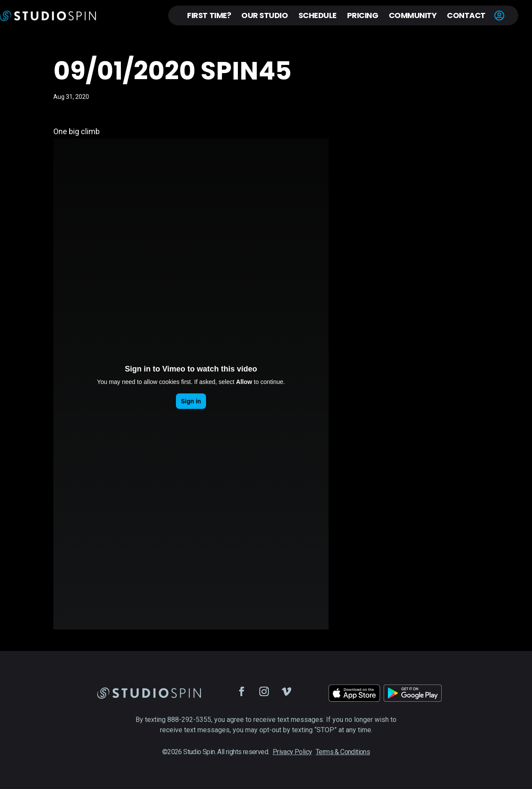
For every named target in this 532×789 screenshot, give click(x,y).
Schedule (318, 15)
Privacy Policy (292, 752)
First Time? (209, 15)
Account (499, 15)
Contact (466, 15)
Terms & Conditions (343, 752)
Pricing (363, 15)
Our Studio (264, 15)
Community (413, 15)
